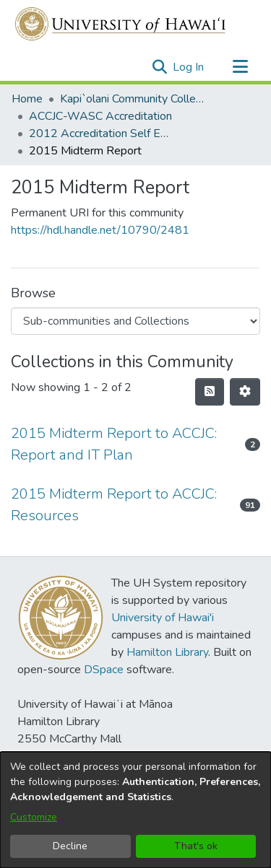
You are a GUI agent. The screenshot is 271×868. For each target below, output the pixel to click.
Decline (70, 846)
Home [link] (27, 99)
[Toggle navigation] (240, 67)
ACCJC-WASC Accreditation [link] (100, 116)
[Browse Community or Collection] (135, 321)
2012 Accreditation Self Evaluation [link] (101, 133)
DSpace (104, 670)
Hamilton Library (167, 652)
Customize (34, 817)
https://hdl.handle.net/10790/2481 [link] (100, 230)
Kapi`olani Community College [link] (132, 99)
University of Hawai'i (163, 618)
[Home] (121, 24)
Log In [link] (189, 67)
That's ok (196, 846)
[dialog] (135, 810)
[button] (159, 67)
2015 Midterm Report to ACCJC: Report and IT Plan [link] (114, 444)
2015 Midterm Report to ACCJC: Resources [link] (114, 505)
